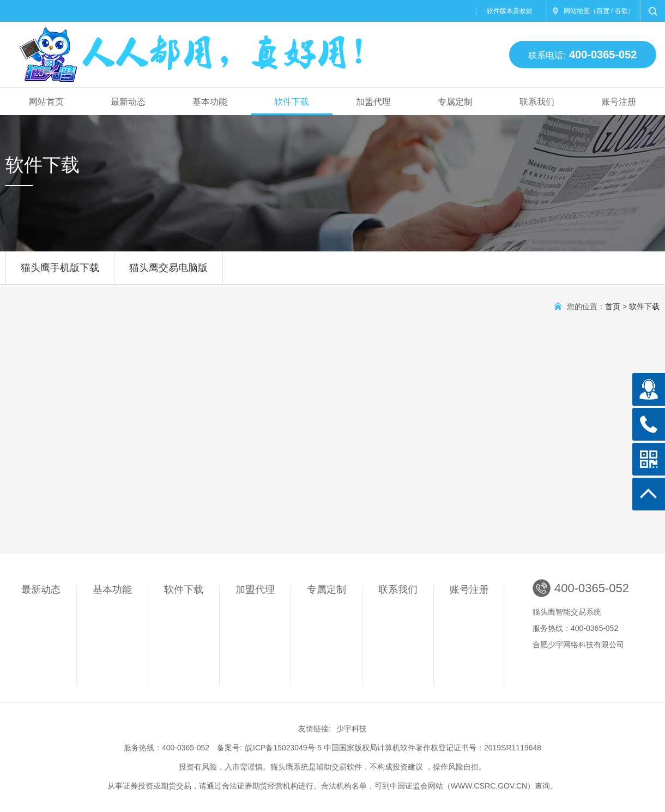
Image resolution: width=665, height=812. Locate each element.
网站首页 (46, 102)
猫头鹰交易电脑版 (168, 273)
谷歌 (621, 11)
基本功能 (210, 102)
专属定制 (455, 102)
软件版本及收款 (510, 11)
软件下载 (292, 102)
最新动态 (128, 102)
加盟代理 (373, 102)
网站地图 (577, 11)
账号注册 (619, 102)
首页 (613, 306)
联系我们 (537, 102)
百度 (603, 11)
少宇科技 (352, 729)
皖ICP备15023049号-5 (283, 748)
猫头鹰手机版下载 (60, 273)
